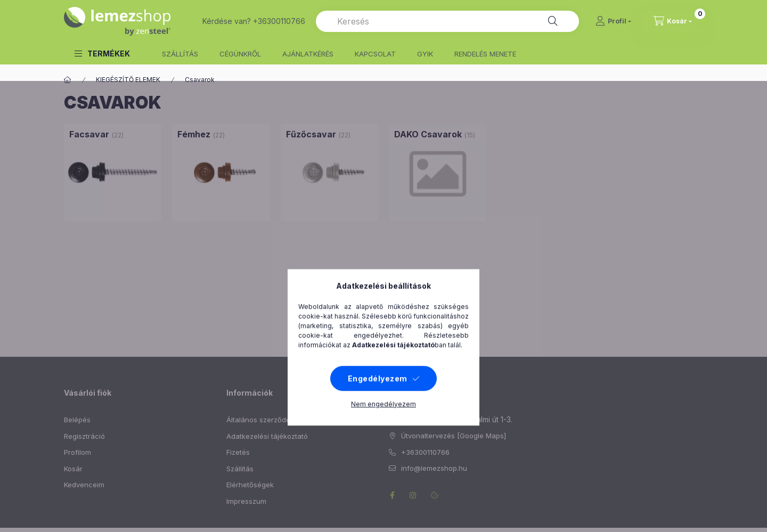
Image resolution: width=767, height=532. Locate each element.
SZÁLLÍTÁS (180, 54)
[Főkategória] (68, 80)
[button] (102, 54)
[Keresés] (553, 21)
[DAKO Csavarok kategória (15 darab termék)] (428, 134)
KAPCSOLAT (375, 54)
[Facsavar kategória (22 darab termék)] (89, 134)
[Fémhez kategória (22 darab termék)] (194, 134)
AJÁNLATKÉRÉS (308, 54)
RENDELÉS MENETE (485, 54)
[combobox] (447, 21)
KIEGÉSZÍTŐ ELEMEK (128, 80)
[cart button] (673, 21)
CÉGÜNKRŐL (240, 54)
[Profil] (613, 21)
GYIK (425, 54)
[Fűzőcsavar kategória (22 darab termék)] (311, 134)
